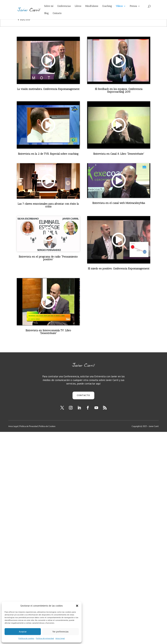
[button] (77, 606)
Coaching (107, 6)
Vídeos (119, 6)
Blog (46, 13)
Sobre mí (49, 6)
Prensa (133, 6)
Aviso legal (60, 638)
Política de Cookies (47, 426)
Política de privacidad (45, 638)
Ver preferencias (60, 632)
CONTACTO (83, 395)
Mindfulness (92, 6)
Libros (78, 6)
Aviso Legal (13, 426)
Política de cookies (26, 638)
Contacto (57, 13)
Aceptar (23, 632)
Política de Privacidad (29, 426)
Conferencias (64, 6)
